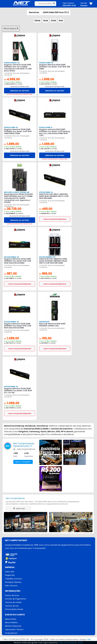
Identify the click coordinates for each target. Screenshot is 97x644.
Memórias (34, 12)
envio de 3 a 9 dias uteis (20, 86)
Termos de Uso (12, 606)
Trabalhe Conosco (14, 579)
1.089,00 (47, 144)
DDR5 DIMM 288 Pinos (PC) (56, 12)
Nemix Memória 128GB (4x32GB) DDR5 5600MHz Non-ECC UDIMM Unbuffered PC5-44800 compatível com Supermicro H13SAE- (18, 198)
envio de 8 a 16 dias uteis (55, 86)
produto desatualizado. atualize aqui (20, 94)
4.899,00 (12, 79)
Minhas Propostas (13, 626)
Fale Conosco (11, 586)
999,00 (46, 274)
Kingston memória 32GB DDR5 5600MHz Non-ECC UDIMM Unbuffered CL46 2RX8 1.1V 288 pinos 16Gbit (18, 68)
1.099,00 (11, 338)
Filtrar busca (11, 29)
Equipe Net (10, 575)
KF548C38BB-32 (11, 387)
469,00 (46, 209)
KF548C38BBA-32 (12, 257)
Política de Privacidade (67, 642)
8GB (61, 21)
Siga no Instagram (23, 462)
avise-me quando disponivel (55, 219)
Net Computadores (15, 498)
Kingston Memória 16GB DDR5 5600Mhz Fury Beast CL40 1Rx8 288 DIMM (55, 67)
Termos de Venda (13, 602)
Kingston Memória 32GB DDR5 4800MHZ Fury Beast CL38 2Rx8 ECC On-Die (18, 391)
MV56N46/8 (44, 322)
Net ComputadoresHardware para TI (24, 445)
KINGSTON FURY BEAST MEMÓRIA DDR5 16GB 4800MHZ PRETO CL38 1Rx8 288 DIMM (54, 196)
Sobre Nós (10, 572)
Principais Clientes (13, 582)
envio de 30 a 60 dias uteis (20, 216)
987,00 (10, 274)
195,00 (45, 338)
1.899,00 (47, 79)
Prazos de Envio (12, 595)
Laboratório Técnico (14, 630)
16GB (45, 21)
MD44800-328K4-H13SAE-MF (17, 192)
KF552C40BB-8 (46, 127)
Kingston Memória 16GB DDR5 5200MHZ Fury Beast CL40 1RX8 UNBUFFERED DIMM (18, 131)
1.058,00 (12, 403)
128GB (37, 21)
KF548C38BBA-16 (11, 322)
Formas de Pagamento (16, 599)
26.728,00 (13, 209)
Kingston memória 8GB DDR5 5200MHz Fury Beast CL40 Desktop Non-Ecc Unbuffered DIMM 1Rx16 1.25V (55, 132)
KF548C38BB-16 (46, 192)
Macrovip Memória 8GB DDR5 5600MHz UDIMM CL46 (52, 325)
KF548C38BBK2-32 (47, 257)
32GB (53, 21)
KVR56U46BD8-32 (12, 63)
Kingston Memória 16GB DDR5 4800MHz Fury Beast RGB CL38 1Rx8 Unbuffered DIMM (18, 326)
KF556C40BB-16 (46, 63)
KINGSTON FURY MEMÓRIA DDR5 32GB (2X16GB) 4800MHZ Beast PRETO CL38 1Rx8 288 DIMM (53, 261)
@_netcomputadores (24, 449)
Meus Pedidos (11, 623)
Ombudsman (11, 633)
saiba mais (18, 509)
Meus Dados (11, 619)
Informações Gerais (14, 609)
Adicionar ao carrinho (20, 91)
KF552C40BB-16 (11, 127)
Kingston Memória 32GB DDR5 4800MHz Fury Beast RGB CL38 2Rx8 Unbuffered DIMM (18, 261)
